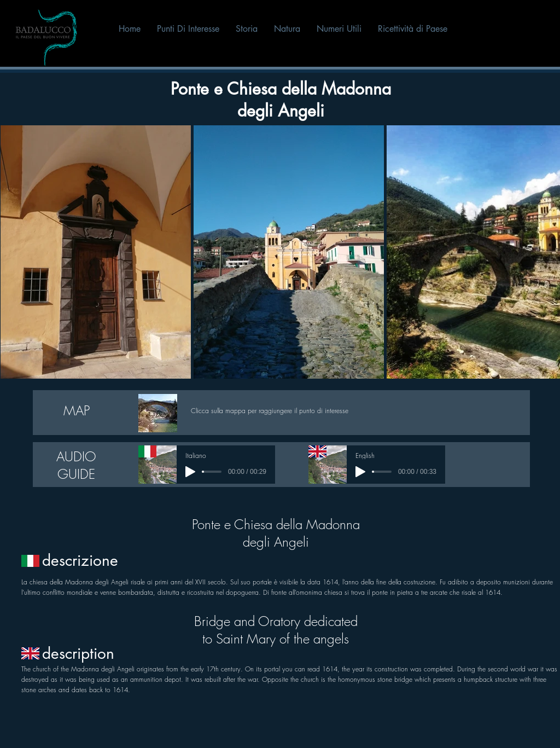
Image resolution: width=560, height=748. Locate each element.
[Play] (190, 472)
